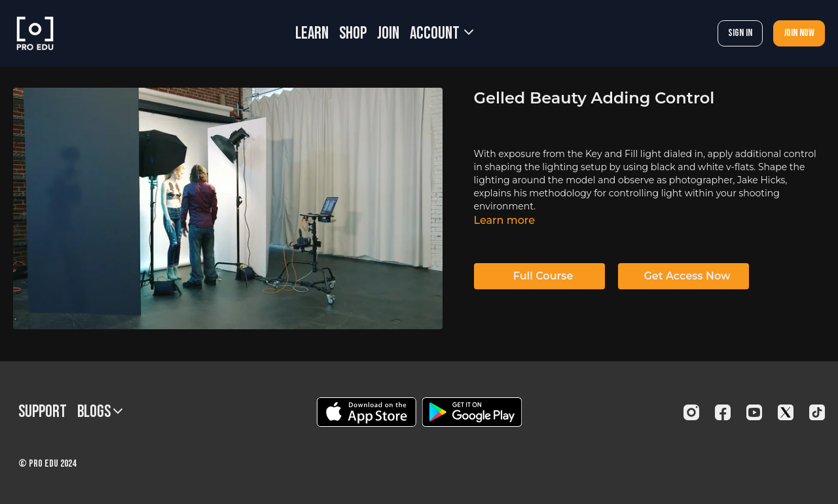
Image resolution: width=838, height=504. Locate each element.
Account (442, 34)
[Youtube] (754, 412)
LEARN (312, 34)
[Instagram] (691, 412)
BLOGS (100, 412)
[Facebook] (723, 412)
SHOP (353, 34)
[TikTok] (817, 412)
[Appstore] (366, 412)
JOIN (388, 34)
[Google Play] (472, 412)
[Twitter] (786, 412)
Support (43, 412)
